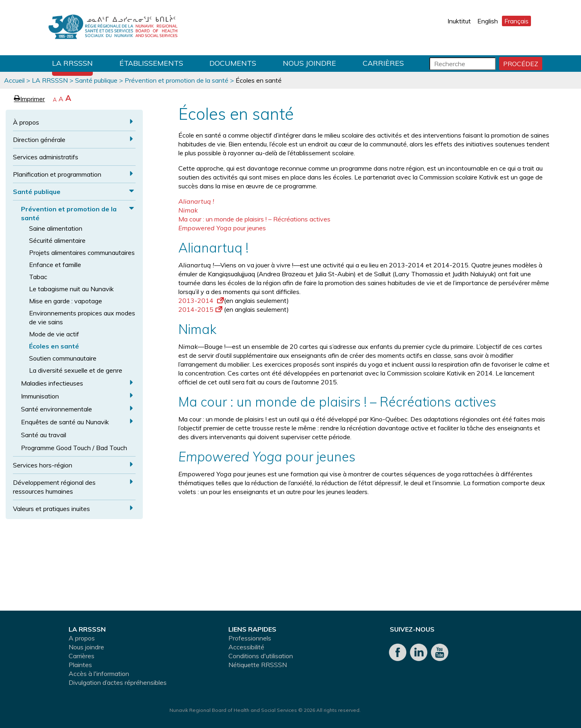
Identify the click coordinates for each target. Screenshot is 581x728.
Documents (233, 63)
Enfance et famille (55, 265)
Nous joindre (309, 63)
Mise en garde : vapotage (66, 301)
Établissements (151, 63)
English (488, 21)
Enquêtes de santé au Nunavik (65, 422)
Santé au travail (44, 435)
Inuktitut (459, 21)
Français (516, 21)
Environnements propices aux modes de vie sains (82, 317)
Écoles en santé (54, 346)
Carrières (383, 63)
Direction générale (39, 140)
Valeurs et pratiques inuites (51, 509)
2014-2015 (200, 309)
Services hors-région (43, 465)
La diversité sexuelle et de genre (76, 370)
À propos (26, 122)
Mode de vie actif (54, 334)
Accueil (14, 80)
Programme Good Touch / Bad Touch (74, 448)
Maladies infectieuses (52, 383)
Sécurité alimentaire (57, 240)
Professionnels (250, 638)
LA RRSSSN (72, 63)
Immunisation (40, 396)
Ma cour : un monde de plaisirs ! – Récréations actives (254, 219)
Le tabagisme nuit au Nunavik (71, 289)
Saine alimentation (56, 228)
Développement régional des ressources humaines (54, 487)
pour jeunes (222, 228)
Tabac (38, 277)
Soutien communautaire (63, 358)
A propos (82, 638)
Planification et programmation (57, 174)
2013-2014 (201, 300)
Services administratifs (46, 157)
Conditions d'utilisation (261, 656)
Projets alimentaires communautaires (82, 252)
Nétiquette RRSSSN (258, 665)
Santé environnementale (56, 409)
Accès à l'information (99, 674)
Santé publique (96, 80)
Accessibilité (246, 647)
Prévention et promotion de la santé (177, 80)
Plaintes (80, 665)
